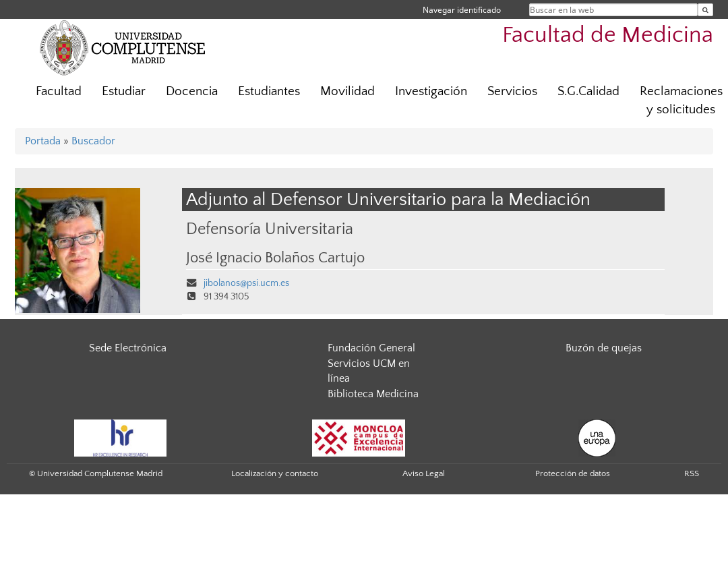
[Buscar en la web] (705, 10)
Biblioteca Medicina (373, 394)
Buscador (93, 141)
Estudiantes (269, 91)
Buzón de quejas (604, 348)
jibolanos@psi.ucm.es (246, 283)
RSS (692, 473)
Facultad (59, 91)
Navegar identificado (462, 10)
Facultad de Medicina (608, 35)
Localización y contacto (275, 473)
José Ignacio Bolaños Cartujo (275, 258)
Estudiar (124, 91)
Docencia (192, 91)
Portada (43, 141)
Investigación (431, 91)
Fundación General (371, 348)
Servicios (512, 91)
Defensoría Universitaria (270, 229)
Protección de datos (573, 473)
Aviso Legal (424, 473)
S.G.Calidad (588, 91)
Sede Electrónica (128, 348)
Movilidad (347, 91)
